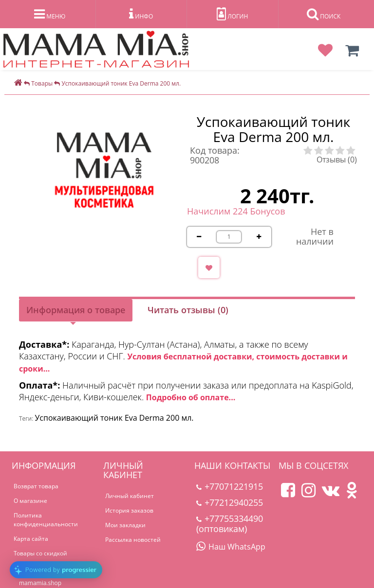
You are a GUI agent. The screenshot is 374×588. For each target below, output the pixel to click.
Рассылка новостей (133, 540)
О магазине (30, 501)
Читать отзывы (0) (188, 310)
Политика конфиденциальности (46, 520)
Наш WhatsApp (231, 547)
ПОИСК (324, 14)
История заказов (129, 510)
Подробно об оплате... (191, 397)
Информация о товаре (76, 310)
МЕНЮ (50, 14)
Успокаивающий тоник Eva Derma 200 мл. (114, 418)
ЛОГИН (232, 14)
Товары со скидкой (40, 553)
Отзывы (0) (337, 160)
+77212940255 (230, 502)
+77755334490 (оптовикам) (230, 524)
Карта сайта (31, 539)
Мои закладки (125, 525)
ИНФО (141, 14)
